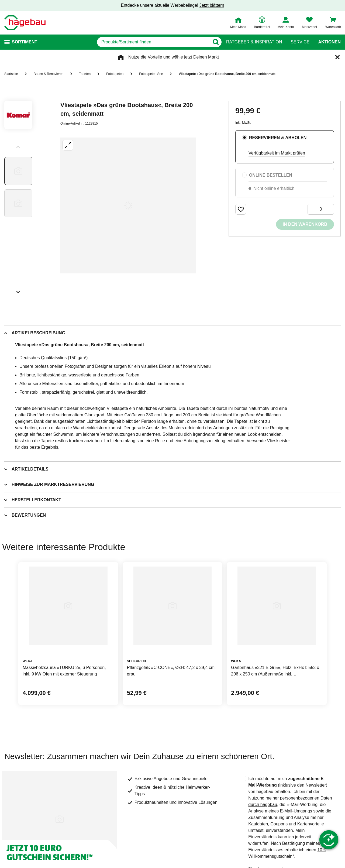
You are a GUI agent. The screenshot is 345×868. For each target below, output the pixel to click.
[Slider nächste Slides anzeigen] (18, 290)
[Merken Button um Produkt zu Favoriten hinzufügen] (241, 209)
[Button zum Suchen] (215, 42)
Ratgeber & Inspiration (254, 42)
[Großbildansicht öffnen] (128, 205)
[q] (153, 42)
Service (300, 42)
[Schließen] (337, 57)
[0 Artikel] (321, 209)
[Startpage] (25, 23)
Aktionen (329, 42)
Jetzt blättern (212, 5)
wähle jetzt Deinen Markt (195, 57)
